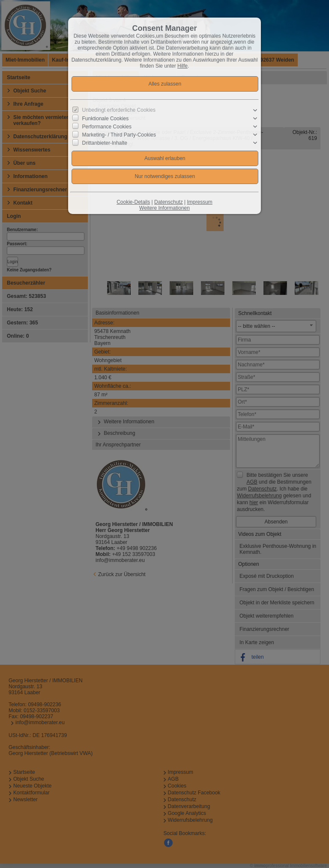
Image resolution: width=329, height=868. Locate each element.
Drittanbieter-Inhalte (105, 143)
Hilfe (182, 66)
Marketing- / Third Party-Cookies (119, 135)
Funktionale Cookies (106, 119)
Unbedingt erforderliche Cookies (119, 110)
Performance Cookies (107, 127)
